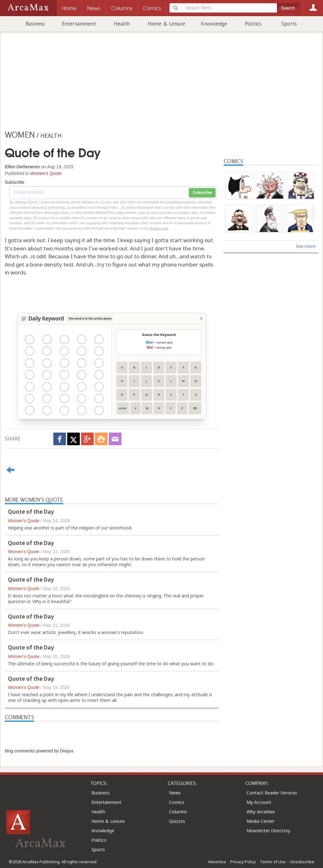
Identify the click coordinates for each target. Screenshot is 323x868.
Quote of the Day (31, 512)
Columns (178, 812)
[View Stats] (201, 319)
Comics (177, 802)
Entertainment (79, 24)
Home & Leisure (166, 24)
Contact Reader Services (272, 793)
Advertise (217, 862)
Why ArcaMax (261, 812)
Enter (123, 408)
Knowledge (214, 24)
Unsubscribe (302, 862)
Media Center (261, 821)
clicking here (159, 228)
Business (35, 24)
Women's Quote (46, 173)
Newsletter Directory (268, 831)
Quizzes (177, 821)
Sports (289, 24)
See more (306, 246)
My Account (259, 802)
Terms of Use (273, 862)
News (175, 793)
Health (122, 24)
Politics (253, 24)
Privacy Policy (243, 862)
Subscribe (202, 193)
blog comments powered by (39, 751)
